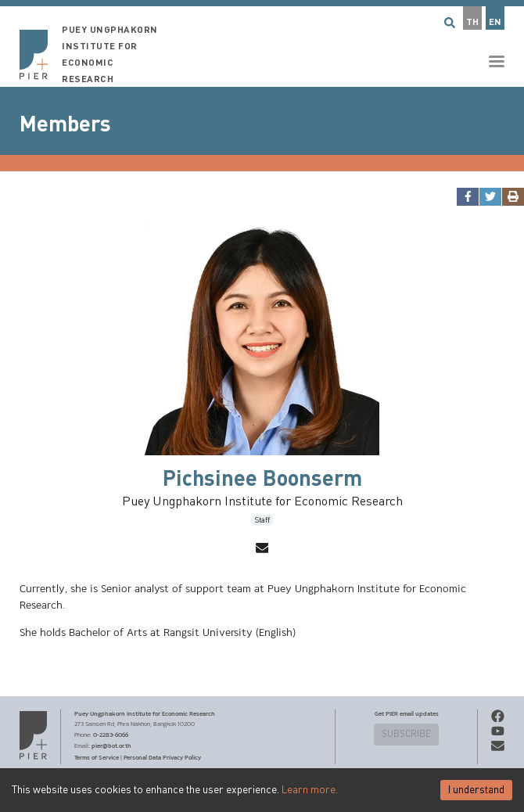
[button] (262, 43)
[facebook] (467, 197)
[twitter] (490, 197)
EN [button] (495, 22)
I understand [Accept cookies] (476, 790)
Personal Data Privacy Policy (162, 757)
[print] (513, 197)
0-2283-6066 (111, 735)
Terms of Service (97, 757)
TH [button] (472, 22)
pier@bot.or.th (111, 746)
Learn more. (310, 790)
